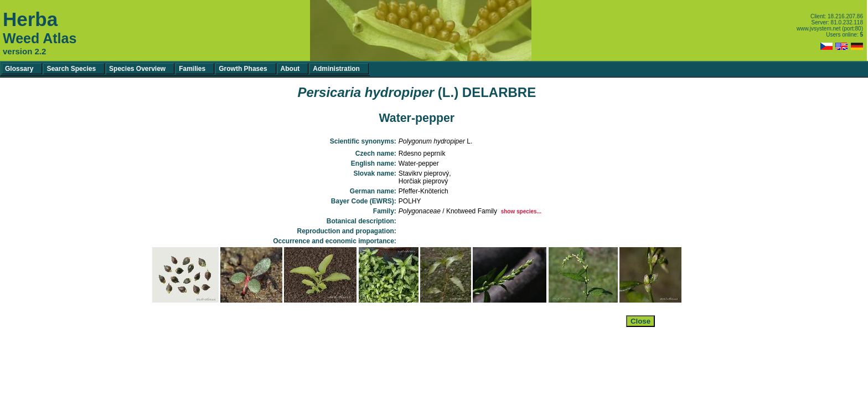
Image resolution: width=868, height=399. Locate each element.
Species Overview (137, 69)
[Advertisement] (417, 361)
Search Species (71, 69)
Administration (336, 69)
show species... (521, 211)
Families (192, 69)
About (290, 69)
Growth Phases (243, 69)
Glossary (19, 69)
